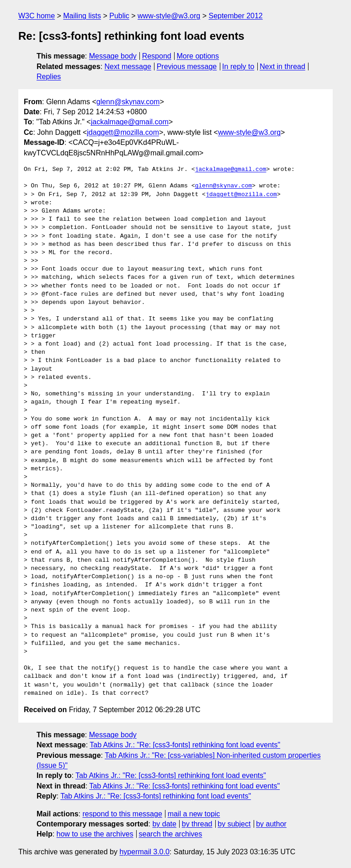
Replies (49, 77)
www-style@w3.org (169, 16)
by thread (197, 824)
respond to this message (122, 814)
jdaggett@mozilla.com (123, 132)
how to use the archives (95, 834)
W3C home (37, 16)
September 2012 (235, 16)
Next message (128, 67)
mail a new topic (194, 814)
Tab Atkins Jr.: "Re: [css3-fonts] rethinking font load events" (185, 745)
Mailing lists (82, 16)
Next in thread (282, 67)
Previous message (187, 67)
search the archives (171, 834)
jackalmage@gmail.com (130, 122)
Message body (113, 56)
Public (119, 16)
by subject (234, 824)
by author (271, 824)
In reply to (238, 67)
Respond (157, 56)
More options (198, 56)
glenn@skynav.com (128, 102)
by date (164, 824)
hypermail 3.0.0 (144, 852)
